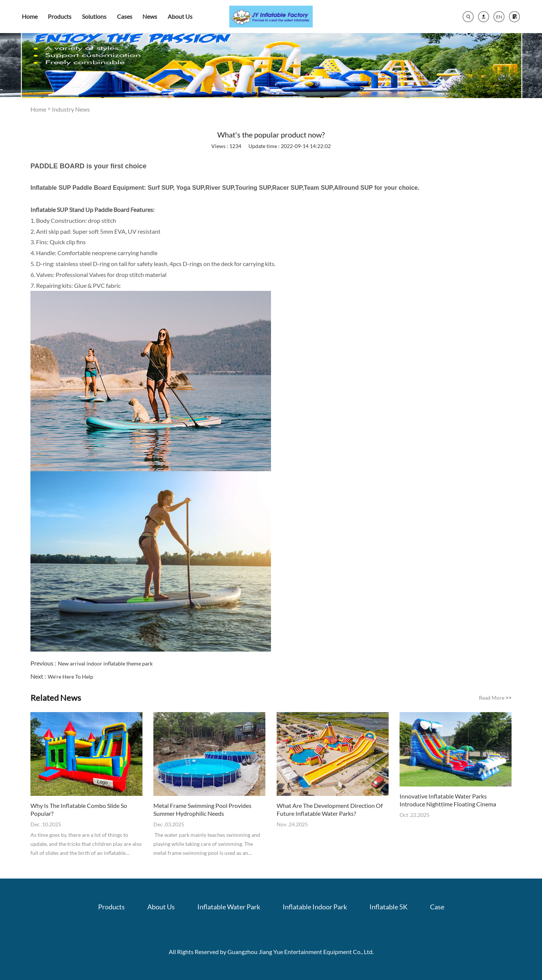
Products (60, 16)
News (150, 16)
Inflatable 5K (388, 907)
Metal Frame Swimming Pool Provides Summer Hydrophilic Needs (202, 809)
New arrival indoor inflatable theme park (105, 663)
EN (499, 17)
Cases (125, 16)
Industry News (71, 109)
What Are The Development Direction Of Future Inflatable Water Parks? (330, 809)
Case (437, 907)
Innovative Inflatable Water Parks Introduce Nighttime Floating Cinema (448, 800)
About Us (180, 16)
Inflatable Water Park (229, 907)
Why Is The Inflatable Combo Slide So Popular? (79, 809)
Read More (495, 698)
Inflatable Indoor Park (315, 907)
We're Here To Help (70, 677)
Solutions (94, 16)
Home (30, 16)
